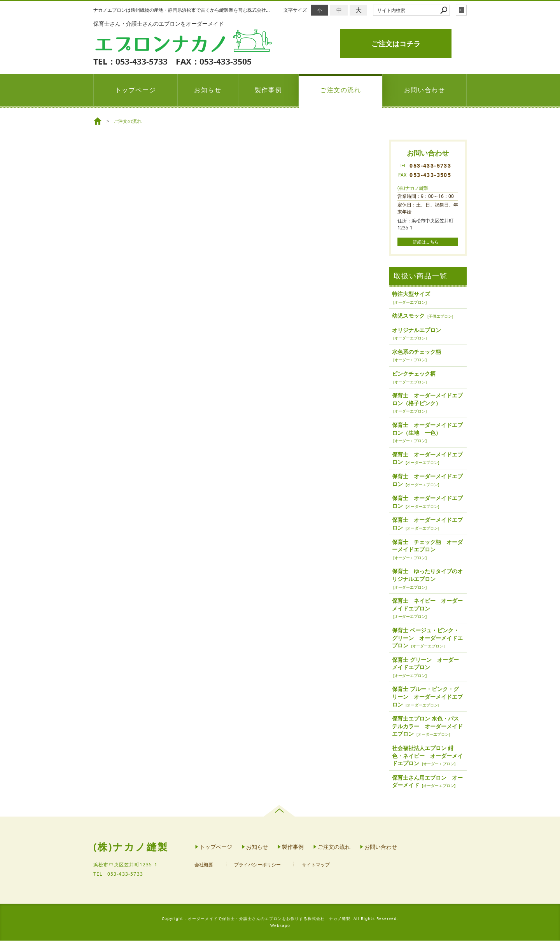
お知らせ (208, 90)
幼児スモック (408, 316)
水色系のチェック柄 (416, 352)
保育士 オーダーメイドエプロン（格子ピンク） (427, 400)
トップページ (136, 90)
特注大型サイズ (411, 295)
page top (280, 812)
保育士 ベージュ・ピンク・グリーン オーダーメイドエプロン (427, 638)
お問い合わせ (425, 90)
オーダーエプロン (410, 303)
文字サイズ (295, 10)
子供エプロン (440, 317)
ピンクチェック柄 (414, 374)
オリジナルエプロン (416, 330)
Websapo (280, 926)
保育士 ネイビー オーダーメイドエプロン (427, 605)
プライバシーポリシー (257, 865)
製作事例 (268, 90)
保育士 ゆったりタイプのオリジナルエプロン (427, 576)
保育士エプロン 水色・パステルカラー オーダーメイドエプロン (427, 727)
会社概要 (204, 865)
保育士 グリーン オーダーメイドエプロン (425, 664)
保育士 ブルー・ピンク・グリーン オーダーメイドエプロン (427, 697)
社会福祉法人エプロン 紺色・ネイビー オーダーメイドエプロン (427, 756)
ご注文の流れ (341, 90)
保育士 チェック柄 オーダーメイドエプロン (427, 546)
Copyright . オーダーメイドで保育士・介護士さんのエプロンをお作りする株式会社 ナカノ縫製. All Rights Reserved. (280, 919)
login (461, 10)
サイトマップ (316, 865)
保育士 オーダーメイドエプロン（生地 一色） (427, 429)
